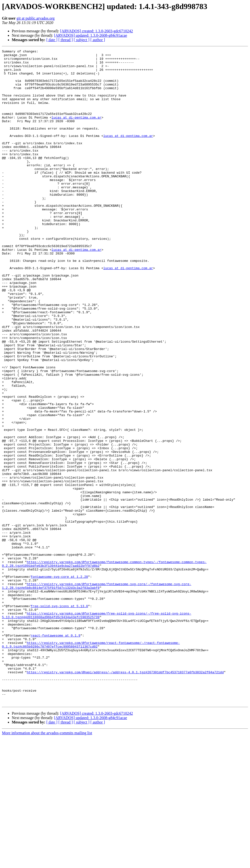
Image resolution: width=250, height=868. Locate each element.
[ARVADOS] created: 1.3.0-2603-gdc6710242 (96, 31)
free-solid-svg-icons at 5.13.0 (59, 718)
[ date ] (52, 40)
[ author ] (98, 40)
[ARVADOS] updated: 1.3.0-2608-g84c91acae (90, 35)
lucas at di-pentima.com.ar (77, 131)
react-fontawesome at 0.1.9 (56, 753)
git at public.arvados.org (36, 18)
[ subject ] (82, 40)
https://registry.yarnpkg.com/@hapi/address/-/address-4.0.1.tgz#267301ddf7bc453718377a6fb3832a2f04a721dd (125, 797)
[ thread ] (66, 40)
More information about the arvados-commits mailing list (47, 864)
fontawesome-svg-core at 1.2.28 (59, 682)
